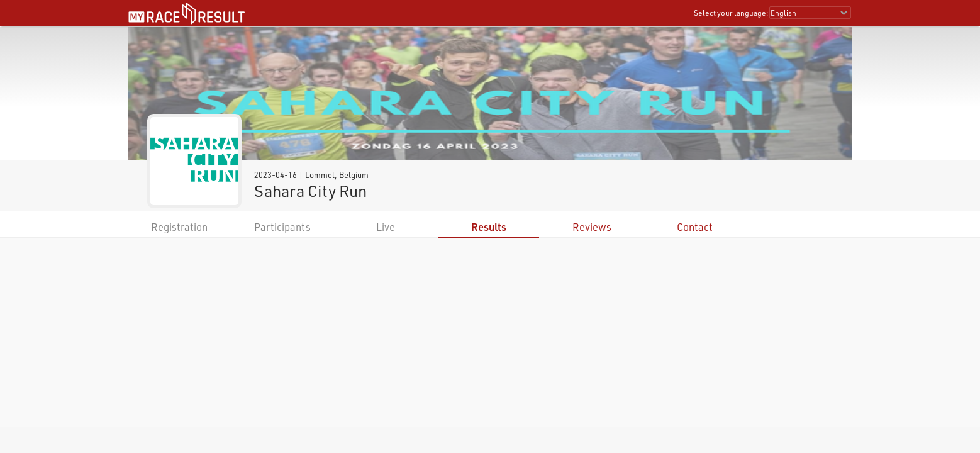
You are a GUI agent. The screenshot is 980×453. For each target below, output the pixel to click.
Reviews (592, 227)
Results (489, 227)
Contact (695, 227)
